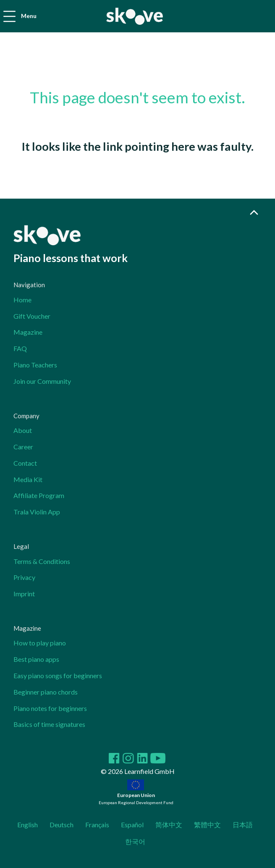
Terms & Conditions (42, 561)
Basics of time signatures (49, 724)
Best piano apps (36, 659)
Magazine (28, 332)
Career (23, 447)
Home (22, 300)
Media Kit (28, 479)
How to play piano (40, 643)
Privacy (24, 577)
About (23, 430)
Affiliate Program (39, 495)
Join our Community (42, 381)
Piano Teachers (35, 365)
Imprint (24, 594)
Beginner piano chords (46, 692)
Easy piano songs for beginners (58, 675)
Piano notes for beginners (50, 708)
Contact (25, 463)
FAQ (20, 348)
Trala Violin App (37, 512)
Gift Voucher (32, 316)
